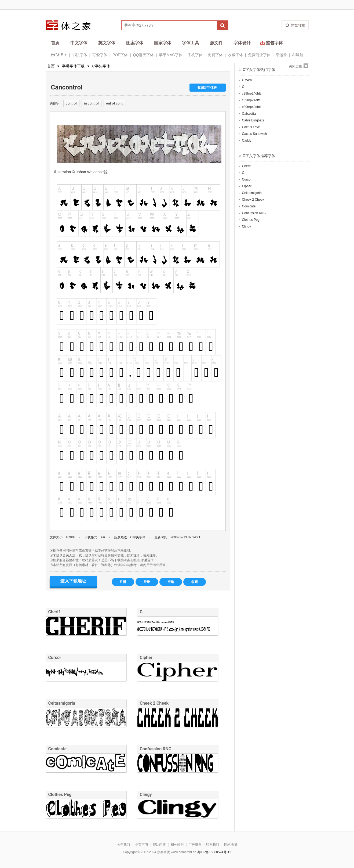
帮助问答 (159, 845)
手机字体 (195, 55)
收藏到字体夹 (207, 88)
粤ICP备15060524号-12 (214, 852)
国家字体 (163, 43)
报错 (171, 582)
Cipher (146, 658)
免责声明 (141, 845)
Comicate (58, 749)
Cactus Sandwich (255, 134)
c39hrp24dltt (251, 100)
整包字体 (272, 43)
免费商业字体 (259, 55)
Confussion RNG (156, 749)
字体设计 (242, 43)
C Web (247, 80)
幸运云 (281, 55)
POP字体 (120, 55)
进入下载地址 (73, 581)
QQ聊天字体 (144, 55)
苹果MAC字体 (171, 55)
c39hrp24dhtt (251, 93)
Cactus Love (251, 127)
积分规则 (177, 845)
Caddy (247, 141)
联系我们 (213, 845)
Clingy (146, 795)
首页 (55, 43)
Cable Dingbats (253, 120)
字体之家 (72, 25)
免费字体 (215, 55)
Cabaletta (249, 114)
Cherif (54, 612)
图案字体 (135, 43)
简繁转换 (298, 25)
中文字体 (79, 43)
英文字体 (107, 43)
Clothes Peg (60, 795)
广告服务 (195, 845)
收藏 (195, 582)
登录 (147, 582)
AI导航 (298, 55)
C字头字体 (101, 66)
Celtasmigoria (62, 703)
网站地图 (231, 845)
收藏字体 (235, 55)
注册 (123, 582)
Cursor (55, 658)
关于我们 (123, 845)
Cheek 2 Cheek (154, 703)
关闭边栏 (295, 66)
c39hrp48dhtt (251, 107)
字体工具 (191, 43)
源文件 (216, 43)
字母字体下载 (73, 66)
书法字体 (80, 55)
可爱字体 (100, 55)
